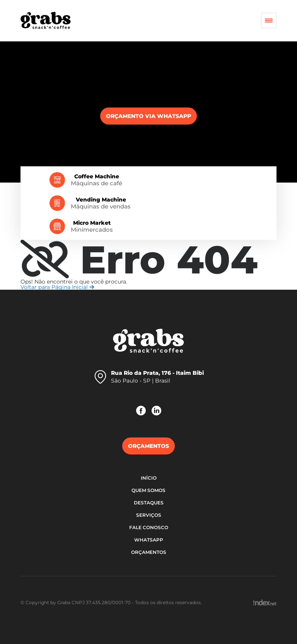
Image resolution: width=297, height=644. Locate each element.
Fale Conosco (149, 527)
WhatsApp (149, 540)
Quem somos (148, 490)
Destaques (149, 503)
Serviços (149, 515)
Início (149, 478)
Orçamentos (149, 552)
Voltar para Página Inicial (57, 287)
